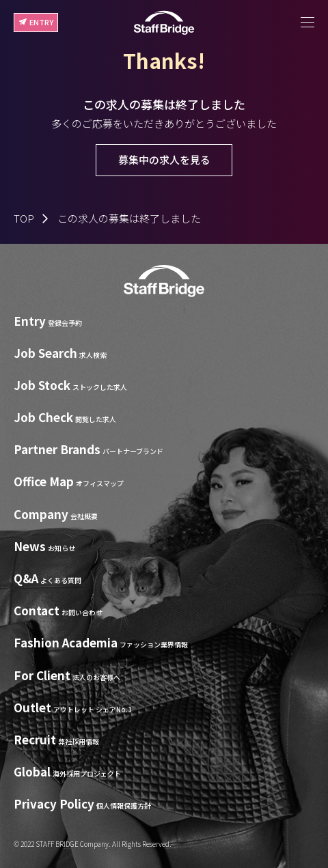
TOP (24, 218)
